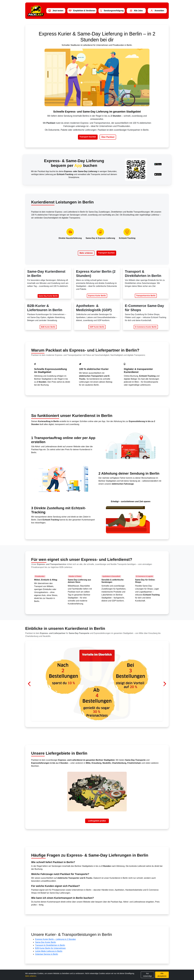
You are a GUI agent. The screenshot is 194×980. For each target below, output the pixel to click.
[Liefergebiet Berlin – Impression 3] (99, 721)
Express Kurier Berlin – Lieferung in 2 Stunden (55, 939)
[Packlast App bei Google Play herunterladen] (158, 164)
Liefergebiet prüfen (97, 821)
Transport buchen (88, 137)
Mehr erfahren (86, 253)
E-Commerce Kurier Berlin (146, 327)
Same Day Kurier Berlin (48, 296)
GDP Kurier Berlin (97, 327)
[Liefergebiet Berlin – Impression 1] (90, 721)
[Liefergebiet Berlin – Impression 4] (104, 721)
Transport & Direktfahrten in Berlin (50, 945)
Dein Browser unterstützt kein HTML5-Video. (97, 77)
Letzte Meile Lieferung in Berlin (49, 951)
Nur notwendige (147, 975)
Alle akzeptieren (162, 975)
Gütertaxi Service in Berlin (47, 954)
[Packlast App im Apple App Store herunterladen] (158, 174)
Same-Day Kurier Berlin (46, 942)
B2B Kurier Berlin (48, 327)
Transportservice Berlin (146, 296)
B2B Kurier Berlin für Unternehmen (50, 948)
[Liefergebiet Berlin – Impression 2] (95, 721)
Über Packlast (108, 137)
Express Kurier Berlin (97, 296)
